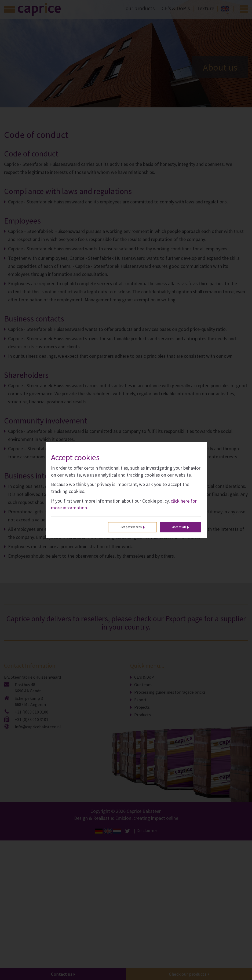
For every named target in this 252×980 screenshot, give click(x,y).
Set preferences (131, 527)
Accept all (179, 527)
